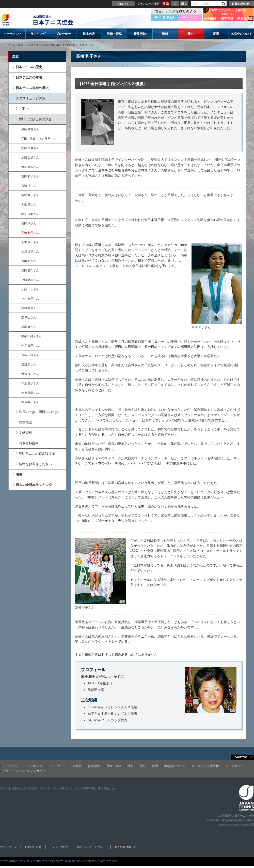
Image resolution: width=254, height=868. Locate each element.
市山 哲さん (29, 261)
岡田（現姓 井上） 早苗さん (39, 139)
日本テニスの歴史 (29, 67)
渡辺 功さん (29, 364)
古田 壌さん (29, 223)
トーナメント (13, 34)
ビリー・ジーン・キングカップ (24, 771)
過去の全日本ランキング (34, 485)
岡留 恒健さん (30, 148)
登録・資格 (114, 34)
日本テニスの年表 (29, 77)
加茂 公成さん (30, 157)
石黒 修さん (29, 327)
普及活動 (140, 34)
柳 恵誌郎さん (30, 393)
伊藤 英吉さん (30, 129)
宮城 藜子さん (30, 195)
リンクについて (59, 847)
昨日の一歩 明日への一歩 (39, 412)
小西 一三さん (30, 289)
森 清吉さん (29, 317)
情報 (165, 34)
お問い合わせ (242, 4)
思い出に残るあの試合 (64, 45)
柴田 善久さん (30, 270)
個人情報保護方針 (125, 847)
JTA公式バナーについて (92, 847)
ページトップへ (242, 757)
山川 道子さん (30, 252)
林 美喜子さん (30, 402)
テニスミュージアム (37, 45)
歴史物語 (25, 422)
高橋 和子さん (30, 233)
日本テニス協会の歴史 (32, 88)
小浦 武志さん (30, 280)
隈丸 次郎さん (30, 214)
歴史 (190, 34)
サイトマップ (8, 847)
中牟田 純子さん (31, 336)
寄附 (216, 34)
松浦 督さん (29, 308)
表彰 (19, 474)
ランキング (38, 34)
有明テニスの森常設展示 (37, 454)
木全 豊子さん (30, 383)
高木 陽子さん (30, 242)
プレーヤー (63, 34)
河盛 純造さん (30, 167)
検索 (224, 4)
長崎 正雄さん (30, 355)
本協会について (241, 34)
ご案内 (24, 109)
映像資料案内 (29, 443)
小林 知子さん (30, 299)
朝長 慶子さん (30, 346)
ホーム (11, 45)
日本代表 (89, 34)
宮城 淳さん (29, 186)
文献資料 (25, 433)
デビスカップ (234, 766)
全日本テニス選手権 (205, 766)
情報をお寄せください (35, 464)
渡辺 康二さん (30, 374)
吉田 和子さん (30, 176)
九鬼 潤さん (29, 204)
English (123, 4)
